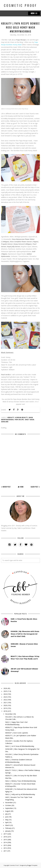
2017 (5, 834)
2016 (5, 837)
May (7, 820)
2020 (5, 705)
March (7, 825)
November (9, 803)
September (9, 808)
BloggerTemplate (32, 865)
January (8, 831)
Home (22, 487)
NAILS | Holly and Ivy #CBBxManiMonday (20, 794)
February (8, 828)
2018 (5, 711)
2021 (5, 703)
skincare (5, 422)
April (7, 822)
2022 (5, 700)
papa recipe (19, 420)
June (7, 817)
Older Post (34, 487)
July (6, 814)
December (9, 714)
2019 (5, 708)
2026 (5, 688)
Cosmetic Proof (20, 5)
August (8, 811)
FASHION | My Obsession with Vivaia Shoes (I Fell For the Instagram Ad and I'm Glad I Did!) (25, 634)
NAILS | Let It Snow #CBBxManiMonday (20, 746)
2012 (5, 848)
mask (31, 417)
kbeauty (11, 417)
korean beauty (21, 417)
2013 (5, 845)
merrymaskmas (7, 420)
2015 (5, 840)
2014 (5, 842)
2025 (5, 691)
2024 (5, 694)
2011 (5, 851)
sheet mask (29, 420)
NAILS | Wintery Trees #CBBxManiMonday (21, 781)
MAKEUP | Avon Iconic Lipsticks (17, 733)
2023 (5, 697)
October (8, 805)
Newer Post (7, 487)
